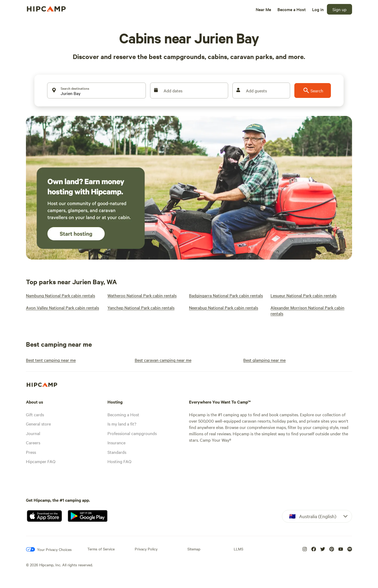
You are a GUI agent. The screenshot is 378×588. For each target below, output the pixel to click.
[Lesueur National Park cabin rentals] (303, 295)
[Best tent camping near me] (51, 360)
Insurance (116, 442)
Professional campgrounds (132, 433)
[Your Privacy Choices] (49, 549)
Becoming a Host (123, 414)
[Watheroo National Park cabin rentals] (142, 295)
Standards (117, 452)
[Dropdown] (317, 516)
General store (38, 424)
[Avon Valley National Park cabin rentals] (62, 307)
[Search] (313, 91)
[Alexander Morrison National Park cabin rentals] (308, 310)
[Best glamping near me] (264, 360)
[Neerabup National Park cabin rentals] (224, 307)
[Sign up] (339, 9)
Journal (33, 433)
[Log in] (318, 9)
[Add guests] (261, 91)
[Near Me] (263, 9)
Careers (33, 442)
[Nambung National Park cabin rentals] (60, 295)
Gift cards (35, 414)
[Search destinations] (96, 91)
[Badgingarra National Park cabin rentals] (226, 295)
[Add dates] (189, 91)
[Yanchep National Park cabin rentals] (141, 307)
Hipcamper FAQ (41, 461)
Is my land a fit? (122, 424)
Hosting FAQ (119, 461)
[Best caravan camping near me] (163, 360)
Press (31, 452)
